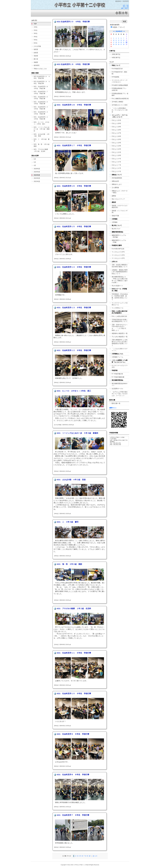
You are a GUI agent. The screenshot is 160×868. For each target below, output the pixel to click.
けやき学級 (37, 46)
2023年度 (37, 178)
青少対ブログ (116, 229)
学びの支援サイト (117, 286)
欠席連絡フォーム (117, 357)
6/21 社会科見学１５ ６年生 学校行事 (42, 103)
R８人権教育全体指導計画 (120, 99)
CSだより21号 (116, 120)
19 (119, 42)
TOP (35, 24)
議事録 (114, 196)
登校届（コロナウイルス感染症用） (120, 207)
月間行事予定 (116, 54)
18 (116, 42)
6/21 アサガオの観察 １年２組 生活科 (42, 150)
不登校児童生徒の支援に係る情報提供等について (120, 321)
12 (119, 40)
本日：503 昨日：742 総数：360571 (125, 7)
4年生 (36, 37)
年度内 (114, 27)
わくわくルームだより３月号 (120, 366)
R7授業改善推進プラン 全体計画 (120, 89)
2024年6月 (119, 31)
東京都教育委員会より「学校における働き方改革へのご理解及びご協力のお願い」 (120, 280)
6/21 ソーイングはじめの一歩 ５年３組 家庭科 (42, 129)
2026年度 (37, 169)
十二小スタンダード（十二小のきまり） (120, 81)
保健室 (36, 62)
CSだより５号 (116, 171)
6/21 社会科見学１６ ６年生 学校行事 (42, 98)
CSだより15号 (116, 139)
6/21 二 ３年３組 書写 (42, 140)
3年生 (36, 33)
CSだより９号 (116, 159)
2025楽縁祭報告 (117, 178)
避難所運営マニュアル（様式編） (119, 236)
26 (119, 44)
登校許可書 (115, 216)
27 (121, 44)
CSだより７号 (116, 165)
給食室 (36, 53)
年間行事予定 (116, 58)
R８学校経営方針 (117, 69)
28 (124, 44)
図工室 (36, 59)
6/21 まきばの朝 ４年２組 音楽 (42, 135)
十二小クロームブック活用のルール (120, 304)
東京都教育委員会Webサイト (120, 385)
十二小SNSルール (117, 308)
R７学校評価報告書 (118, 377)
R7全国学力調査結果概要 (120, 85)
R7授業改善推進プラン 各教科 (120, 95)
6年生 (36, 43)
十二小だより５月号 (118, 255)
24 (114, 44)
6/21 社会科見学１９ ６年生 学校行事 (42, 82)
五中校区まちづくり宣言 (120, 105)
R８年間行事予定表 (118, 249)
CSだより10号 (116, 155)
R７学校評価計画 (117, 374)
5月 (35, 162)
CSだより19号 (116, 127)
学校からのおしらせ (40, 69)
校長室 (36, 49)
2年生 (36, 30)
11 (116, 40)
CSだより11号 (116, 152)
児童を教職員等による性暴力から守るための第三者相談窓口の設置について (120, 343)
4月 (35, 165)
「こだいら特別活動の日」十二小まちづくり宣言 (120, 110)
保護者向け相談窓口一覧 (120, 333)
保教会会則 (115, 181)
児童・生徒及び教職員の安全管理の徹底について (120, 266)
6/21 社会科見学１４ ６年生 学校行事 (42, 108)
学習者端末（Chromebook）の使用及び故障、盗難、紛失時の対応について (120, 297)
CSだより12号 (116, 149)
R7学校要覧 (115, 77)
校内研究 (37, 65)
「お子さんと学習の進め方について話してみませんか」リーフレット (120, 394)
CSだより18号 (116, 130)
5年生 (36, 40)
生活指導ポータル (117, 389)
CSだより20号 (116, 123)
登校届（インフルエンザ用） (120, 212)
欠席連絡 (115, 222)
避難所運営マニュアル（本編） (119, 241)
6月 (35, 159)
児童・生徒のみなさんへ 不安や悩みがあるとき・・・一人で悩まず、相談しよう (120, 327)
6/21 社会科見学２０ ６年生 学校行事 (42, 77)
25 (116, 44)
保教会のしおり (117, 184)
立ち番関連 (115, 188)
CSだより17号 (116, 133)
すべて (122, 27)
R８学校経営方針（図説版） (119, 73)
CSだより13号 (116, 146)
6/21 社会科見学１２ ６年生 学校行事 (42, 118)
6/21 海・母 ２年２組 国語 (42, 145)
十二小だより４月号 (118, 258)
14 (124, 40)
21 (124, 42)
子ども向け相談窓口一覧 (120, 337)
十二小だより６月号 (118, 252)
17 (114, 42)
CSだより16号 (116, 136)
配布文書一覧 (116, 403)
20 (121, 42)
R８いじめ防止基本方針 (119, 316)
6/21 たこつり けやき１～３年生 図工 (42, 123)
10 (90, 856)
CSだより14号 (116, 143)
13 (121, 40)
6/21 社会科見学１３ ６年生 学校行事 (42, 113)
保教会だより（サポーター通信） (120, 192)
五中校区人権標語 (117, 102)
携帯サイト (113, 408)
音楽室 (36, 56)
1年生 (36, 27)
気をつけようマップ (118, 199)
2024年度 (37, 175)
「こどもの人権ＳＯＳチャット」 (120, 350)
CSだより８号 (116, 162)
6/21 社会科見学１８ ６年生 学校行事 (42, 88)
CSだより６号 (116, 168)
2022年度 (37, 181)
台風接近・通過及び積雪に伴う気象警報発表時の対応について (120, 272)
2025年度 (37, 172)
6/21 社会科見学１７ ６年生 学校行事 (42, 93)
